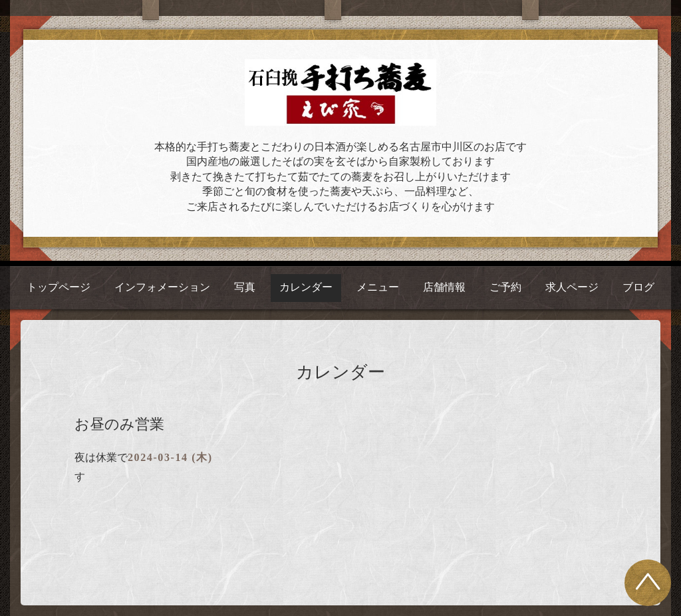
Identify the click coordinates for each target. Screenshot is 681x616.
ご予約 (505, 287)
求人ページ (572, 287)
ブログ (638, 287)
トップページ (59, 287)
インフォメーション (162, 287)
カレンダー (306, 287)
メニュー (378, 287)
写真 (245, 287)
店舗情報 (444, 287)
